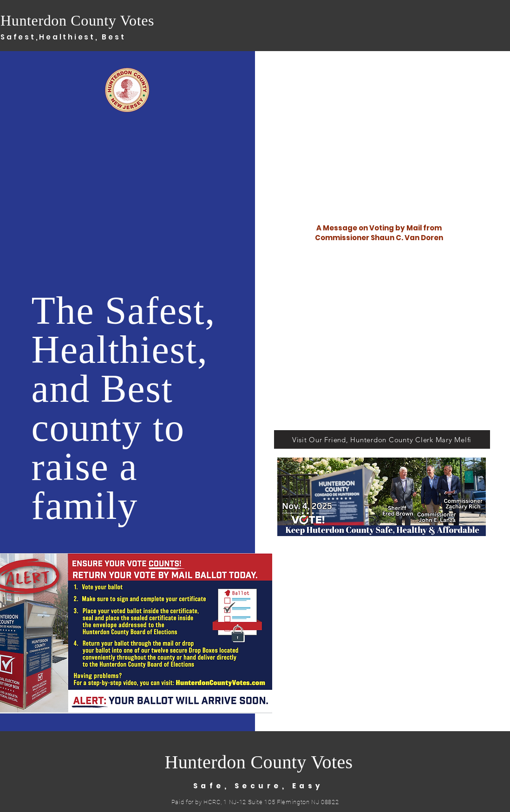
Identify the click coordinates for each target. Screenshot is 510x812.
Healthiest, (70, 37)
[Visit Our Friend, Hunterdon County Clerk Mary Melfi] (382, 439)
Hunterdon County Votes (77, 20)
